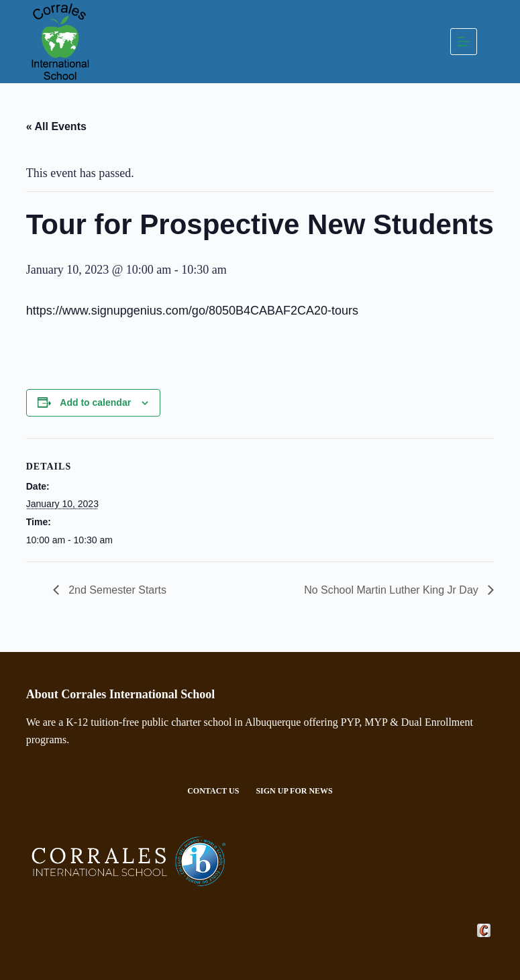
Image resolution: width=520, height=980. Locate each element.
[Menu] (464, 42)
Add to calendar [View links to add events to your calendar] (95, 402)
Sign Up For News (294, 791)
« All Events (56, 126)
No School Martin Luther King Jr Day (393, 590)
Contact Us (213, 791)
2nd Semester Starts (116, 590)
